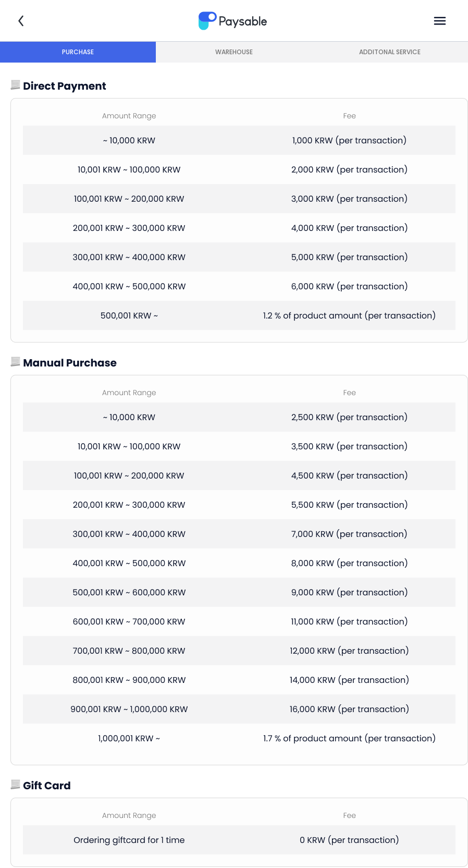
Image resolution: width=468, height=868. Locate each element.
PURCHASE (78, 52)
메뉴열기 (440, 21)
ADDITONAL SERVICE (390, 52)
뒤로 (21, 21)
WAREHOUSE (234, 52)
